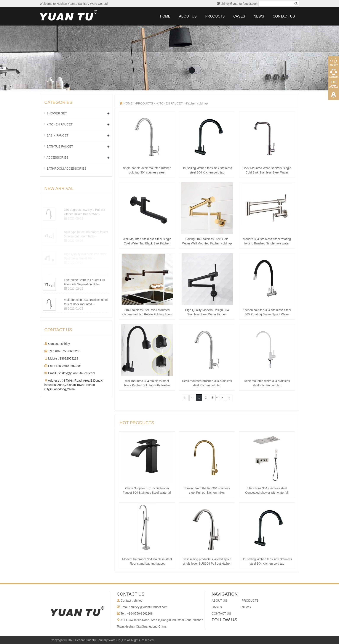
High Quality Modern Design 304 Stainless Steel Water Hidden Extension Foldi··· (207, 314)
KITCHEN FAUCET (170, 103)
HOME (165, 16)
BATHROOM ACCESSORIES (66, 169)
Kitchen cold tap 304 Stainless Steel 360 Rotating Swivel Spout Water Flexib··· (267, 314)
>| (229, 397)
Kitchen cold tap (197, 103)
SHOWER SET (57, 113)
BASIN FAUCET (57, 135)
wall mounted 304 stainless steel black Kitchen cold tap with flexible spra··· (147, 385)
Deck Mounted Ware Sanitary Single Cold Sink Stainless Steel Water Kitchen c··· (267, 172)
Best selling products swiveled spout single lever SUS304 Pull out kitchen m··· (207, 564)
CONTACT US (284, 16)
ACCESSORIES (57, 157)
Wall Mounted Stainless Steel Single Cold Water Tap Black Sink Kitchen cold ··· (147, 243)
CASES (239, 16)
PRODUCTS (215, 16)
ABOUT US (188, 16)
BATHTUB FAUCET (60, 146)
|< (185, 397)
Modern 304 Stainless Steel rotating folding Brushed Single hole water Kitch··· (267, 243)
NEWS (259, 16)
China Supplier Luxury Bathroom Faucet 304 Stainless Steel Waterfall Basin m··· (147, 493)
